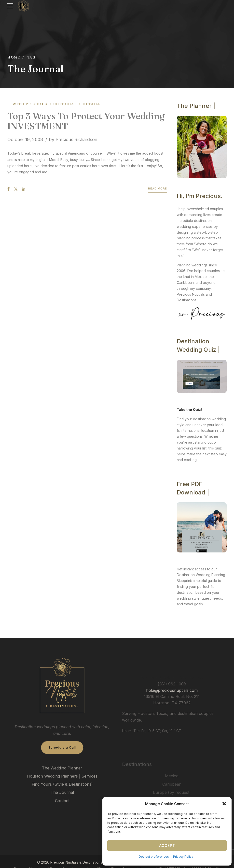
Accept (167, 846)
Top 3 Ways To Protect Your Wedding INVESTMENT (86, 121)
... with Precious (27, 104)
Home (14, 57)
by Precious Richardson (73, 139)
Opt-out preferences (154, 857)
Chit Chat (65, 104)
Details (92, 104)
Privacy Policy (183, 857)
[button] (224, 804)
